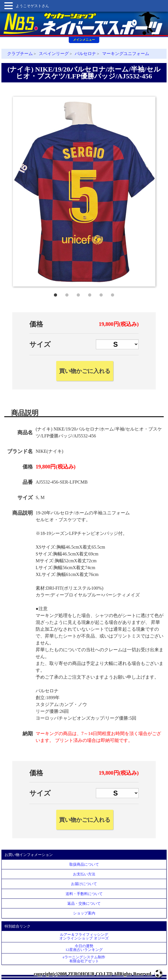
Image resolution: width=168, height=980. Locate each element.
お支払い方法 (84, 874)
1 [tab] (56, 294)
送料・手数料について (84, 894)
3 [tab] (78, 294)
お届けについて (84, 884)
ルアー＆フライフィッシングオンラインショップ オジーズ (84, 936)
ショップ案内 (84, 913)
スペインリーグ (54, 54)
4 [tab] (90, 294)
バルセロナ (85, 54)
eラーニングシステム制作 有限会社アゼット (84, 959)
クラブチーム (20, 54)
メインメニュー (84, 40)
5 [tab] (101, 294)
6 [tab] (113, 294)
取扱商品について (84, 864)
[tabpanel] (84, 192)
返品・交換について (84, 903)
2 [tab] (67, 294)
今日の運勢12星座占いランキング (84, 948)
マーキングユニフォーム (126, 54)
